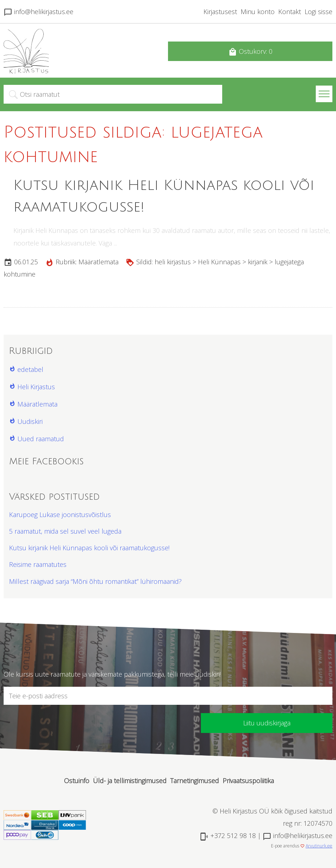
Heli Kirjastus (36, 387)
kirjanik (258, 262)
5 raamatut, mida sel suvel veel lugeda (65, 531)
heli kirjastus (173, 262)
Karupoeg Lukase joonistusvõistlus (60, 515)
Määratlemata (98, 262)
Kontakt (290, 12)
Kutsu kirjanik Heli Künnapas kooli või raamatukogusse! (89, 548)
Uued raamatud (41, 439)
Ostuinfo (77, 781)
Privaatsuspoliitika (248, 781)
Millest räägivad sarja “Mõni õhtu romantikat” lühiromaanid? (95, 581)
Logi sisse (318, 12)
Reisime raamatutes (38, 564)
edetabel (30, 369)
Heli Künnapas (219, 262)
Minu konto (258, 12)
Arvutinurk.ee (319, 846)
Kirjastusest (220, 12)
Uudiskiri (30, 421)
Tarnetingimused (195, 781)
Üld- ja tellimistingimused (130, 781)
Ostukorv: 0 (250, 52)
